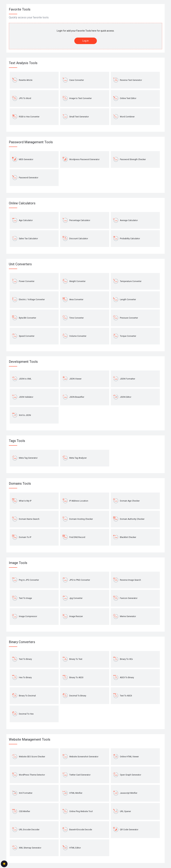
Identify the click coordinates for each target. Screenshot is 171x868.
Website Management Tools (30, 739)
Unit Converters (20, 264)
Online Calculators (22, 203)
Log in (86, 41)
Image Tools (18, 563)
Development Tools (23, 362)
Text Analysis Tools (23, 63)
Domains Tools (20, 484)
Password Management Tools (31, 142)
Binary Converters (22, 642)
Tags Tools (17, 441)
